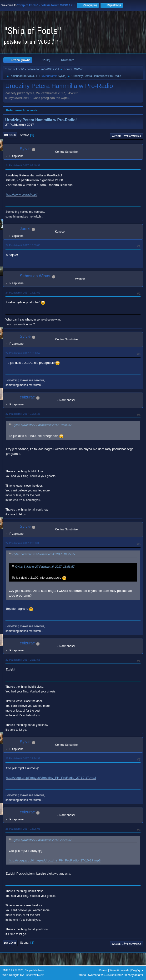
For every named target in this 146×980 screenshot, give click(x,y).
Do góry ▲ (138, 970)
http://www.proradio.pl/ (22, 194)
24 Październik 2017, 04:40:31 (23, 165)
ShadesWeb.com (35, 975)
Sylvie (62, 76)
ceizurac (27, 397)
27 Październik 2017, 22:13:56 (23, 660)
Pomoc (103, 970)
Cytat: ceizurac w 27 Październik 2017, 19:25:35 (44, 554)
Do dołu (10, 135)
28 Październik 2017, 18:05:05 (23, 829)
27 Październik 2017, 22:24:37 (23, 758)
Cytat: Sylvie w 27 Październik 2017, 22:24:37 (42, 840)
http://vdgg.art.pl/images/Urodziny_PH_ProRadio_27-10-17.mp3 (51, 778)
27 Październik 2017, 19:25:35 (23, 414)
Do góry (10, 943)
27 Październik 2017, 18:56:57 (23, 353)
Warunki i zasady (119, 970)
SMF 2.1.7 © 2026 (13, 970)
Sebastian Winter (35, 276)
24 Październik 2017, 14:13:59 (23, 293)
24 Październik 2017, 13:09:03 (23, 245)
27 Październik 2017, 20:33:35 (23, 543)
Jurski (25, 229)
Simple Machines (35, 970)
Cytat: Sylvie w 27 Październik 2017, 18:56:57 (42, 425)
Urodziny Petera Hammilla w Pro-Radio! (41, 120)
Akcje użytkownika (127, 136)
